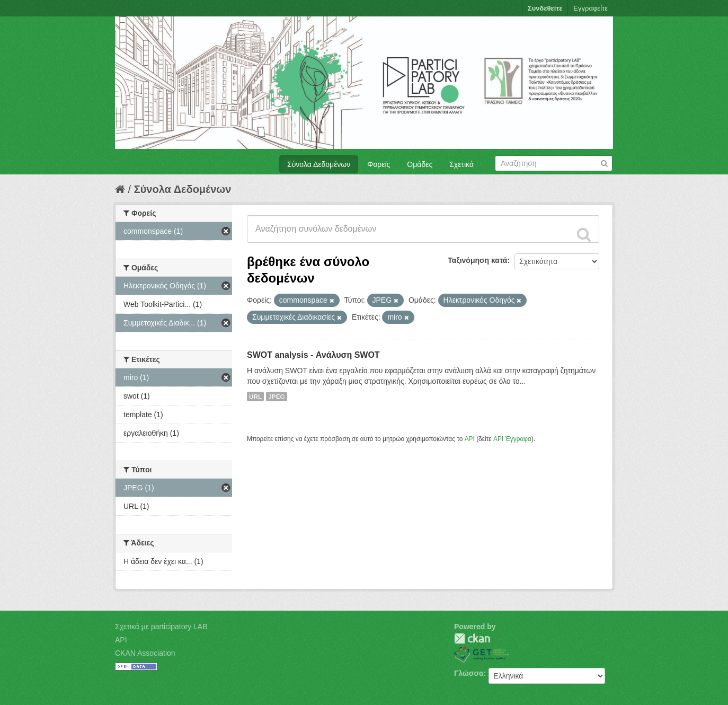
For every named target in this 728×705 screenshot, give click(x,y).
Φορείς (379, 164)
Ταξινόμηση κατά (477, 260)
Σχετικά (461, 164)
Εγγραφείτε (591, 8)
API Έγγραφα (512, 439)
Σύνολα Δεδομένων (319, 164)
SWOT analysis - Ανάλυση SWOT (313, 355)
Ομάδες (420, 164)
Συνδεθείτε (545, 8)
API (470, 439)
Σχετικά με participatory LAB (161, 627)
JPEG (277, 396)
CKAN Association (145, 653)
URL (255, 396)
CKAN (472, 638)
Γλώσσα (469, 673)
